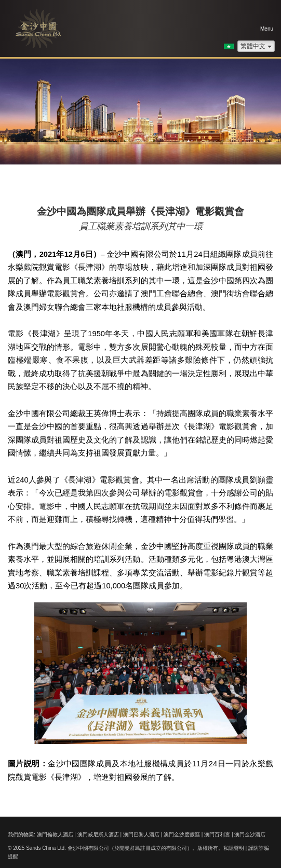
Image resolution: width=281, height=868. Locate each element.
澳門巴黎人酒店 (141, 835)
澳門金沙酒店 (250, 835)
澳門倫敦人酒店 (55, 835)
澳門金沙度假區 (182, 835)
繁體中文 (256, 46)
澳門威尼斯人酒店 (98, 835)
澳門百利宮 (217, 835)
